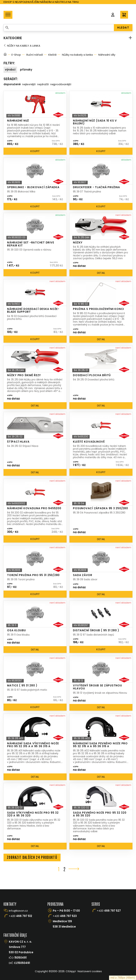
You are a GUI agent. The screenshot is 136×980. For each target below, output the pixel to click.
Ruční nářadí (35, 55)
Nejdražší (43, 84)
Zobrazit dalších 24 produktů (32, 857)
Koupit (35, 151)
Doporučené (12, 84)
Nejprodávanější (61, 84)
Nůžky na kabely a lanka (24, 46)
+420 (20, 916)
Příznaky (26, 70)
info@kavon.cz (18, 911)
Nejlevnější (29, 84)
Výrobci (10, 70)
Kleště (52, 55)
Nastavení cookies (90, 971)
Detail (101, 273)
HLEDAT (123, 28)
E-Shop (16, 55)
